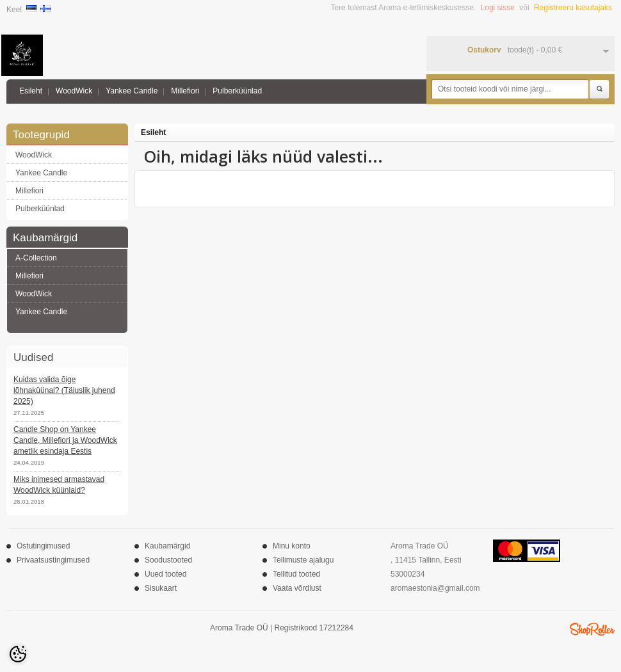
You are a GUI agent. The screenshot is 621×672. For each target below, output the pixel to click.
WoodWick (74, 91)
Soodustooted (168, 560)
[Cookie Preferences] (18, 654)
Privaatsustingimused (53, 560)
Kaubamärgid (167, 546)
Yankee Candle (132, 91)
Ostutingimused (43, 546)
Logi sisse (498, 8)
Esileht (31, 91)
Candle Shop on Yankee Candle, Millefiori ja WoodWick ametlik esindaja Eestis (65, 440)
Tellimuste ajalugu (303, 560)
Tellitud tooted (296, 574)
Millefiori (185, 91)
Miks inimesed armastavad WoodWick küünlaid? (59, 485)
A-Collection (36, 258)
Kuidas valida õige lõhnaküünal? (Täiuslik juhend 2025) (64, 390)
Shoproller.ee (592, 629)
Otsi (599, 90)
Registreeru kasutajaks (573, 8)
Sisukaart (161, 588)
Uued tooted (165, 574)
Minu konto (292, 546)
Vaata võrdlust (297, 588)
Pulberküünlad (237, 91)
